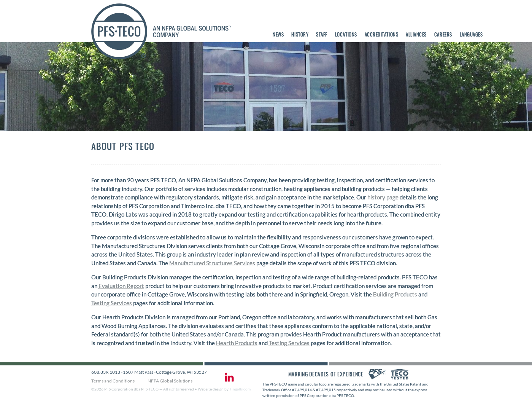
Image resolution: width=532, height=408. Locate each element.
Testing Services (112, 303)
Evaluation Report (121, 286)
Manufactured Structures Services (212, 263)
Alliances (416, 34)
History (300, 34)
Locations (346, 34)
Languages (471, 34)
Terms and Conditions (113, 381)
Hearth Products (237, 343)
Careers (443, 34)
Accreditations (381, 34)
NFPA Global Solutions (170, 381)
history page (383, 197)
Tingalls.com (240, 389)
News (278, 34)
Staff (322, 34)
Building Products (395, 294)
